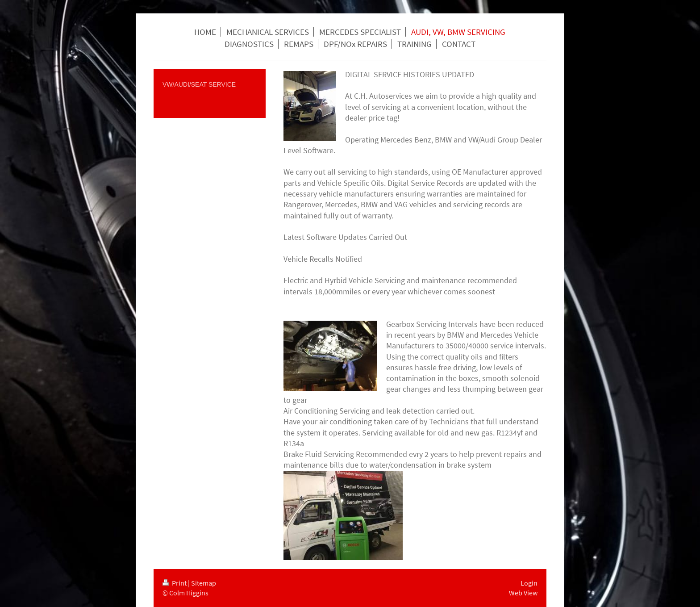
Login (529, 583)
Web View (523, 593)
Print (175, 583)
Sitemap (204, 583)
